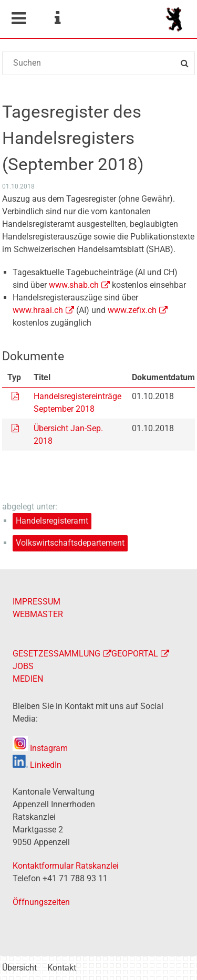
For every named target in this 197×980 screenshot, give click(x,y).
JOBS (23, 666)
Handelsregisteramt (52, 521)
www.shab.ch (74, 285)
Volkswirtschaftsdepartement (70, 543)
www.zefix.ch (132, 310)
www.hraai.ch (38, 310)
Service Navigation (57, 18)
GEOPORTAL (135, 654)
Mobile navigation (18, 18)
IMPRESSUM (37, 602)
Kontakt (62, 968)
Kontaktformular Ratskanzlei (66, 866)
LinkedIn (37, 765)
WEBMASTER (38, 614)
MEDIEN (28, 679)
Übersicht (19, 968)
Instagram (40, 748)
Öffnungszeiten (41, 902)
